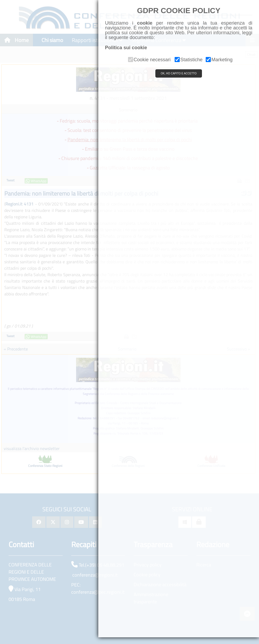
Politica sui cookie (126, 48)
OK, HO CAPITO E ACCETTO (179, 73)
